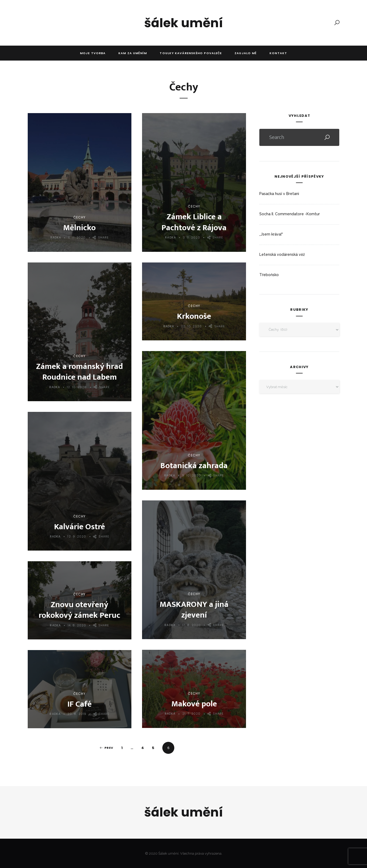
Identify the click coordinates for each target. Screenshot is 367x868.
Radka (56, 237)
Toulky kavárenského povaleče (191, 53)
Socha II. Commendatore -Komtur (290, 214)
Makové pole (194, 704)
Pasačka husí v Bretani (279, 194)
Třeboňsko (269, 275)
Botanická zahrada (194, 466)
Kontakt (278, 53)
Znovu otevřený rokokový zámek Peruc (79, 610)
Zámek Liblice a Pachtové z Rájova (194, 222)
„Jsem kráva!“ (271, 234)
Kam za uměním (133, 53)
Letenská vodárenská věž (282, 254)
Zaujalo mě (246, 53)
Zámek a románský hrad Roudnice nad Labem (79, 372)
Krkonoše (194, 316)
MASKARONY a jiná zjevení (194, 610)
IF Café (80, 704)
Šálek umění (184, 23)
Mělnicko (79, 228)
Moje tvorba (93, 53)
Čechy (79, 217)
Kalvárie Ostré (80, 527)
